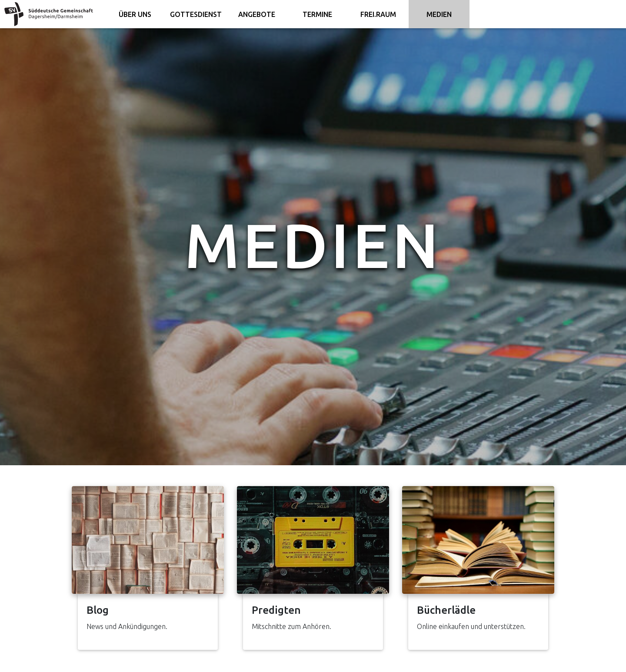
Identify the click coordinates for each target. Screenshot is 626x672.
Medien (439, 14)
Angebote (257, 14)
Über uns (135, 14)
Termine (317, 14)
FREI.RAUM (378, 14)
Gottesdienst (196, 14)
